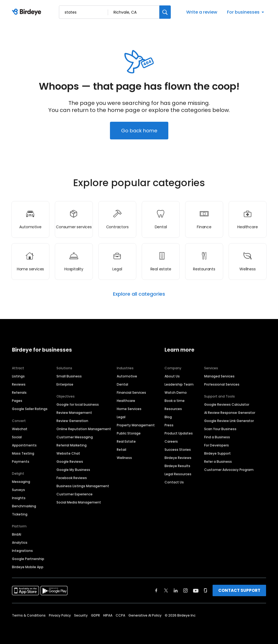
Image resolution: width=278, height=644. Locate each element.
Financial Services (131, 393)
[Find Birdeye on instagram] (185, 590)
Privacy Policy (60, 615)
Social (17, 437)
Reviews (19, 384)
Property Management (136, 425)
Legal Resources (178, 474)
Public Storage (129, 433)
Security (81, 615)
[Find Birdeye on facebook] (156, 590)
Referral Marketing (72, 445)
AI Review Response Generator (230, 413)
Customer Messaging (75, 437)
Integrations (22, 551)
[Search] (165, 12)
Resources (173, 409)
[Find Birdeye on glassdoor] (206, 590)
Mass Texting (23, 453)
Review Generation (72, 421)
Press (169, 425)
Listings (18, 376)
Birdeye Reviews (178, 458)
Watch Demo (176, 393)
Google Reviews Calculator (227, 404)
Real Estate (126, 441)
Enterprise (65, 384)
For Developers (217, 445)
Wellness (124, 458)
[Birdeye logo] (28, 12)
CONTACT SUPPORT (239, 590)
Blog (168, 417)
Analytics (20, 543)
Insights (19, 498)
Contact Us (174, 482)
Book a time (175, 401)
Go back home (139, 131)
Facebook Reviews (72, 478)
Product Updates (179, 433)
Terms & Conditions (29, 615)
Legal (121, 417)
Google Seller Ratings (30, 409)
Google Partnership (28, 559)
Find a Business (217, 437)
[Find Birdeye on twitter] (166, 590)
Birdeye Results (177, 466)
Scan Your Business (220, 429)
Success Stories (178, 450)
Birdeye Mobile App (28, 567)
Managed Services (219, 376)
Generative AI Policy (145, 615)
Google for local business (78, 404)
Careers (171, 441)
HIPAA (108, 615)
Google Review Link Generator (229, 421)
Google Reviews (70, 462)
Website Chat (68, 453)
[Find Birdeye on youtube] (196, 590)
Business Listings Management (83, 486)
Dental (122, 384)
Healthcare (126, 401)
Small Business (69, 376)
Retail (121, 450)
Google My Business (73, 470)
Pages (17, 401)
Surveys (18, 490)
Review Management (74, 413)
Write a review (202, 12)
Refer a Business (218, 462)
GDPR (95, 615)
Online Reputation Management (84, 429)
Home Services (129, 409)
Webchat (20, 429)
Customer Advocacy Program (229, 470)
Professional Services (222, 384)
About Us (172, 376)
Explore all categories (139, 294)
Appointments (24, 445)
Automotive (127, 376)
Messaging (21, 482)
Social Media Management (79, 502)
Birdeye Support (217, 453)
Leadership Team (179, 384)
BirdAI (17, 534)
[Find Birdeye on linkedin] (176, 590)
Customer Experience (75, 494)
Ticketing (20, 514)
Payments (21, 462)
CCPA (120, 615)
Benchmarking (24, 506)
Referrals (19, 393)
